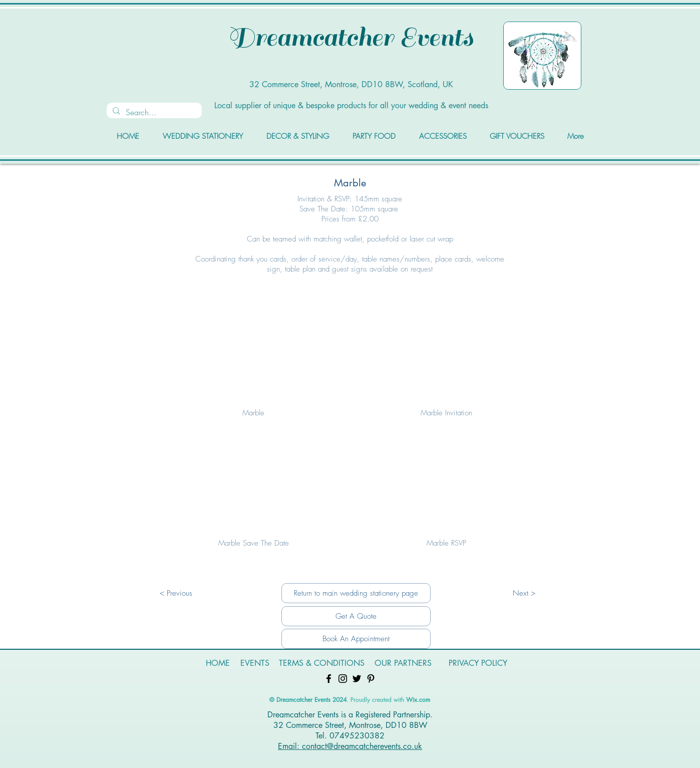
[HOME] (218, 664)
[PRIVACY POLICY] (478, 664)
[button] (253, 365)
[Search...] (153, 112)
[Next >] (524, 593)
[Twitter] (357, 679)
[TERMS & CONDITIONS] (322, 664)
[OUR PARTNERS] (403, 664)
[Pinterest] (371, 679)
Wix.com (418, 700)
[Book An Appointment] (356, 639)
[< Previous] (176, 593)
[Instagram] (343, 679)
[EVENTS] (255, 664)
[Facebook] (329, 679)
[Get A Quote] (356, 616)
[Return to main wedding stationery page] (356, 593)
